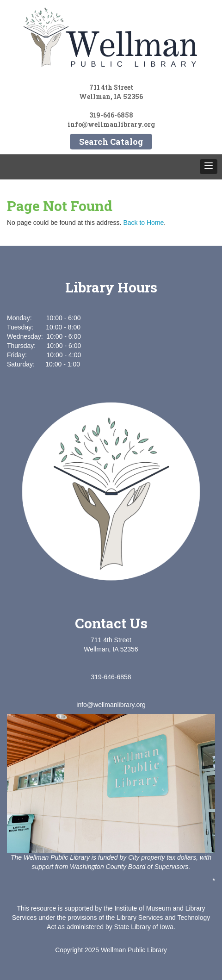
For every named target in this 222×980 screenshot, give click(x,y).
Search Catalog (111, 142)
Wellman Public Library (134, 950)
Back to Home (143, 223)
